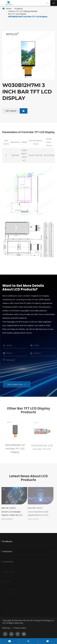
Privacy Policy (20, 628)
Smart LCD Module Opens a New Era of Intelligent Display (10, 513)
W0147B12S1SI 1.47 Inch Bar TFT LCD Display (15, 450)
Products (19, 9)
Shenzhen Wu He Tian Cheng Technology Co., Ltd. (28, 622)
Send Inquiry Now (18, 384)
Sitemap (6, 628)
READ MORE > (6, 519)
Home (9, 9)
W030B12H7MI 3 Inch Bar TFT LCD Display (28, 17)
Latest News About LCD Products (28, 479)
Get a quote (16, 111)
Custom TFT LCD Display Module (23, 11)
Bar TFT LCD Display (17, 14)
